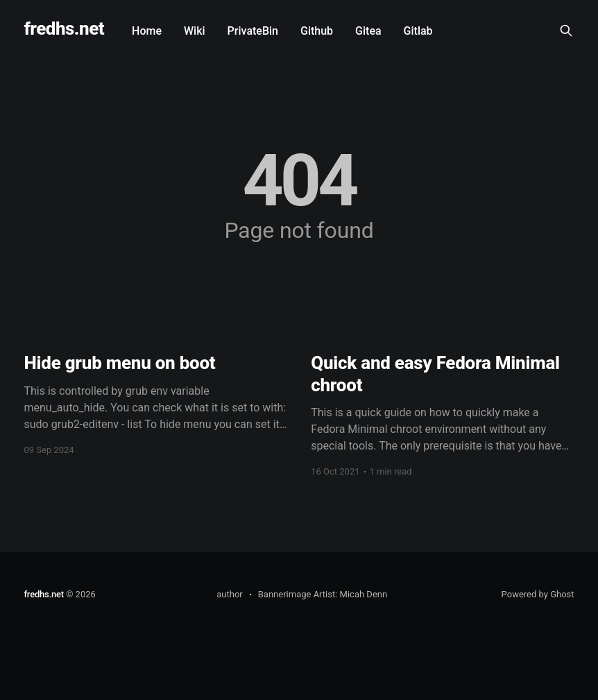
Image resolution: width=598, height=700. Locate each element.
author (229, 594)
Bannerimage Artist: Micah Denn (323, 594)
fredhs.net (64, 29)
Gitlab (418, 31)
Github (317, 31)
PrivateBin (253, 31)
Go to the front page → (299, 258)
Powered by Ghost (538, 594)
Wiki (195, 31)
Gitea (368, 31)
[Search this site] (566, 31)
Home (147, 31)
